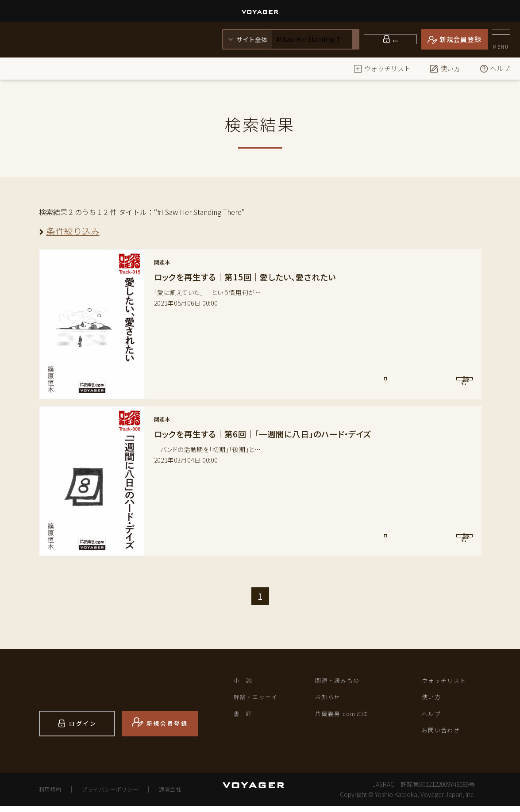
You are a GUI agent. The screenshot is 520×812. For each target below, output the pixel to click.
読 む (436, 384)
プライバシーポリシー (120, 795)
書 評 (245, 719)
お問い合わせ (445, 738)
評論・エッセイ (261, 701)
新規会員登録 (460, 39)
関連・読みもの (342, 682)
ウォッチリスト (382, 68)
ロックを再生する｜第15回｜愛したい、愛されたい (255, 277)
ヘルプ (495, 68)
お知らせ (331, 701)
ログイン (396, 39)
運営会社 (189, 795)
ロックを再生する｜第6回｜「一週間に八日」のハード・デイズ (275, 434)
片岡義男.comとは (348, 719)
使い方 (445, 68)
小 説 (245, 682)
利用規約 (53, 795)
